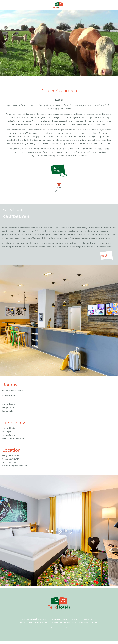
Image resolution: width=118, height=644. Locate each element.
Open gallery (59, 531)
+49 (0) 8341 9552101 (71, 622)
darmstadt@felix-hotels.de (87, 619)
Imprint (64, 628)
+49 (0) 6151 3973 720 (69, 619)
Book (104, 256)
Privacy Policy (56, 628)
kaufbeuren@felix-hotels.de (15, 466)
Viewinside (56, 169)
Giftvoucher (59, 188)
